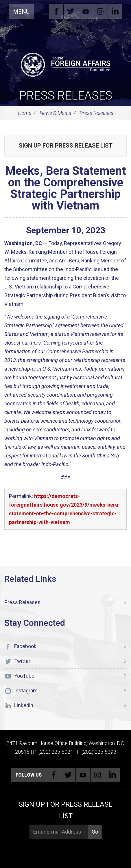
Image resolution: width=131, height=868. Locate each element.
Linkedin (115, 12)
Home (25, 113)
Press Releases (66, 96)
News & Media (55, 113)
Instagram (100, 12)
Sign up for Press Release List (66, 146)
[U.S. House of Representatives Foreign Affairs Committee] (65, 64)
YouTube (86, 12)
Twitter (71, 12)
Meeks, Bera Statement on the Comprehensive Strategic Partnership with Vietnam (65, 188)
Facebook (56, 12)
